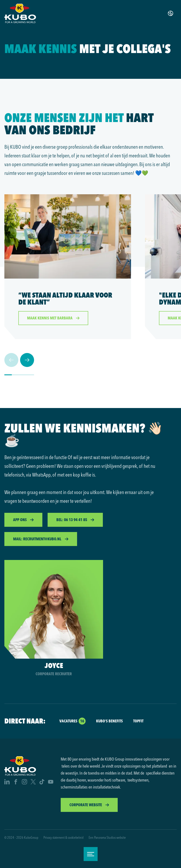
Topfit (138, 721)
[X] (33, 782)
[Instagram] (24, 782)
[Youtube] (51, 782)
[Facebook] (16, 782)
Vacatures (68, 721)
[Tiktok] (42, 782)
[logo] (20, 13)
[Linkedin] (7, 782)
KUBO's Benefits (109, 721)
